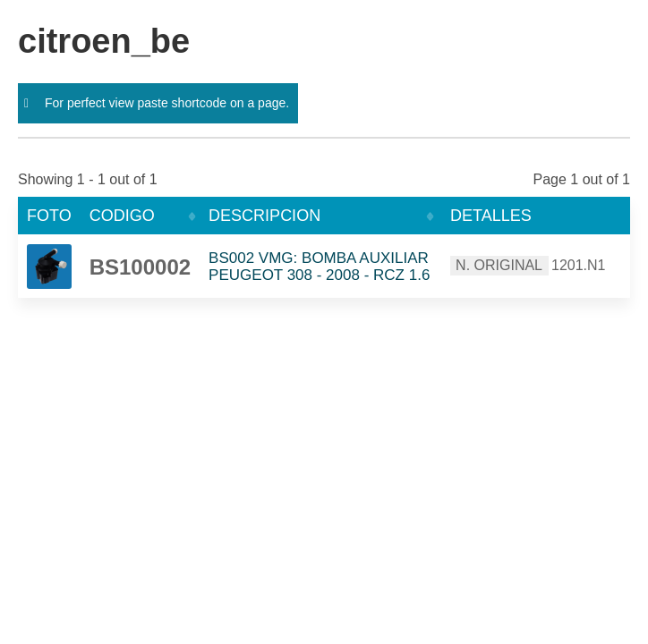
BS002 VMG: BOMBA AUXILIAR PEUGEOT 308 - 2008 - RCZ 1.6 (319, 267)
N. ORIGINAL (499, 265)
